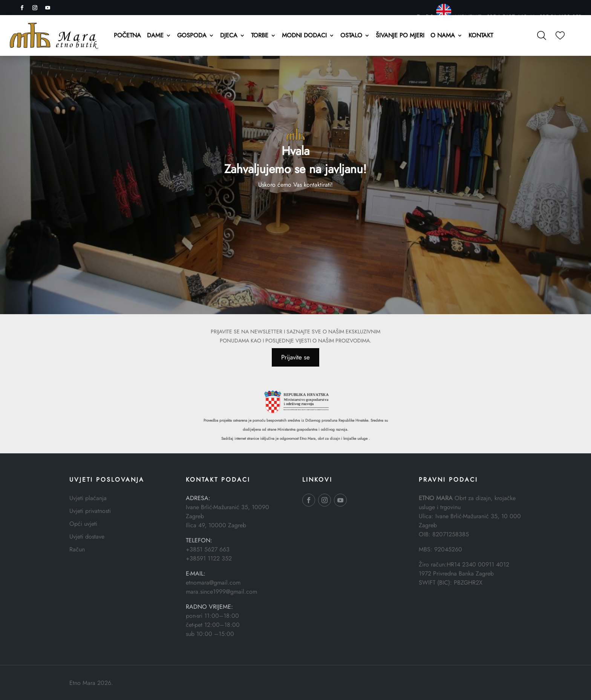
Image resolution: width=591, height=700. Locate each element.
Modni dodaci (304, 36)
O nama (443, 36)
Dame (155, 36)
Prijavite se (295, 357)
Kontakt (481, 36)
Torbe (260, 36)
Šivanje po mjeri (400, 36)
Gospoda (192, 36)
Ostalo (351, 36)
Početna (127, 36)
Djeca (229, 36)
